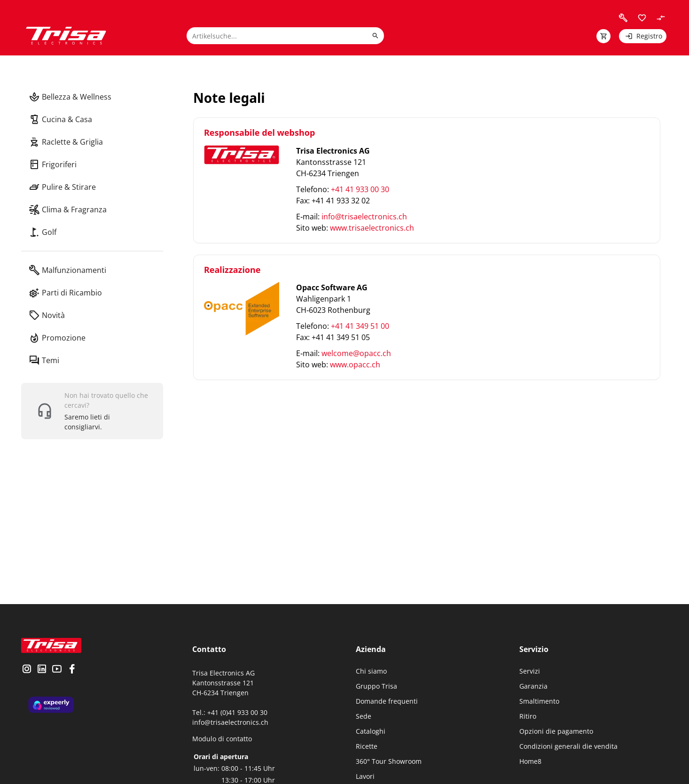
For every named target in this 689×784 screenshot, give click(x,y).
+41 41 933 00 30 (360, 189)
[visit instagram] (27, 670)
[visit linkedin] (42, 670)
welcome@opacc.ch (356, 353)
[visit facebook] (72, 670)
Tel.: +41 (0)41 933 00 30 (230, 712)
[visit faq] (623, 18)
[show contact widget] (92, 411)
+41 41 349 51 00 (360, 326)
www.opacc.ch (355, 365)
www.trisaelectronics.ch (372, 228)
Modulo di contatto (222, 739)
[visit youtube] (57, 670)
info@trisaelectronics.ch (364, 217)
